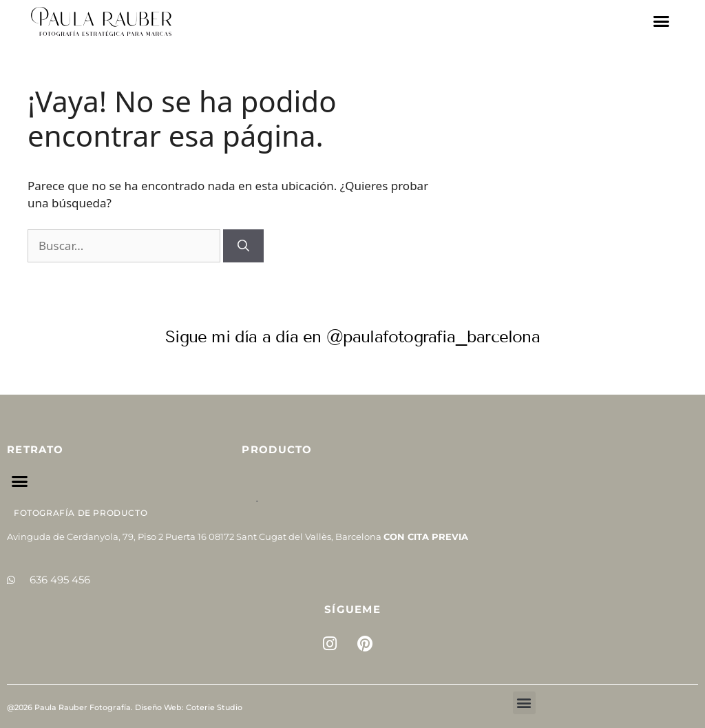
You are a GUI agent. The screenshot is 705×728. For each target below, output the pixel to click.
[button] (662, 21)
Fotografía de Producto (81, 513)
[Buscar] (243, 246)
